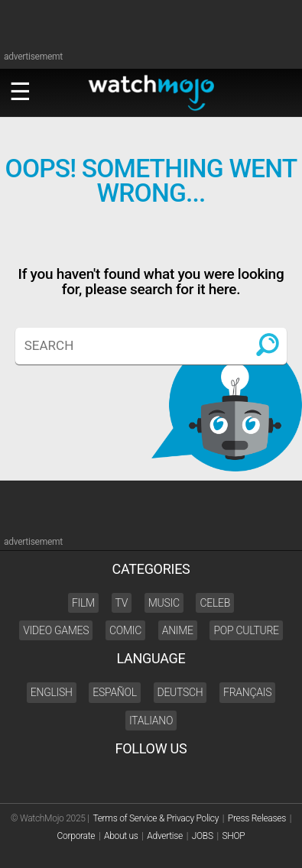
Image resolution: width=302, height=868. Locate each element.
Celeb (215, 603)
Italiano (151, 721)
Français (247, 692)
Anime (178, 630)
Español (115, 692)
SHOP (233, 836)
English (52, 692)
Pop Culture (246, 630)
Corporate (76, 836)
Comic (125, 630)
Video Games (56, 630)
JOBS (203, 836)
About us (121, 836)
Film (83, 603)
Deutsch (180, 692)
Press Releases (257, 818)
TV (122, 603)
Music (164, 603)
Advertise (165, 836)
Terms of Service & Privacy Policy (156, 818)
